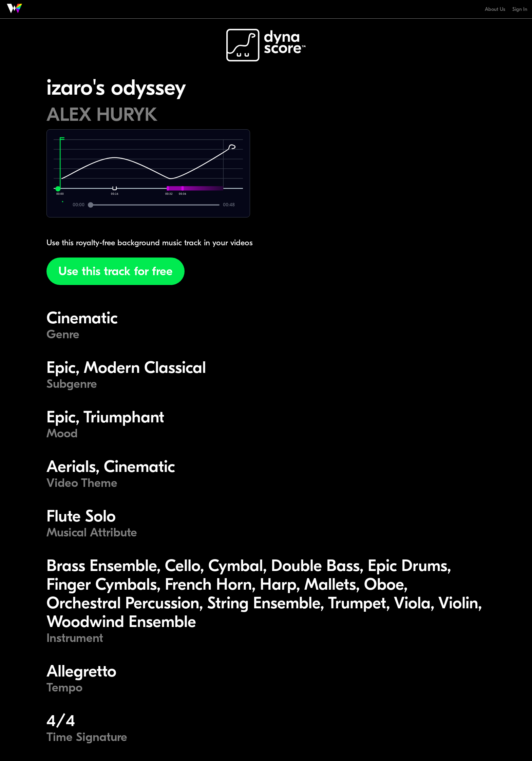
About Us (495, 9)
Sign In (520, 9)
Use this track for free (116, 271)
